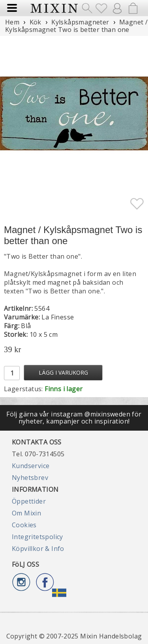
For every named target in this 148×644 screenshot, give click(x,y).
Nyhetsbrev (30, 478)
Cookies (24, 525)
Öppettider (29, 501)
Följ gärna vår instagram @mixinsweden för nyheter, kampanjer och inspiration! (74, 418)
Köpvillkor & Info (38, 549)
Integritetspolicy (37, 537)
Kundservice (31, 466)
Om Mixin (26, 513)
